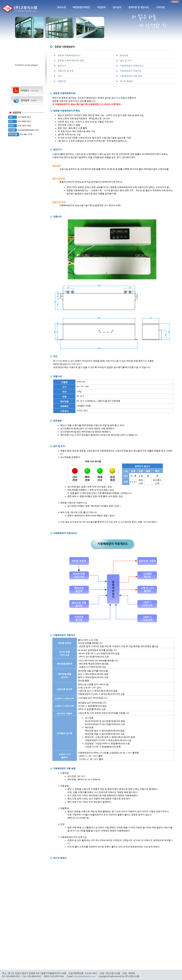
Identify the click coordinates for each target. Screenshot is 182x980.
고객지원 (160, 7)
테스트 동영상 (126, 81)
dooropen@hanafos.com (85, 976)
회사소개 (61, 7)
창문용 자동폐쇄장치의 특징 (71, 61)
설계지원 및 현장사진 (139, 7)
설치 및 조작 (126, 61)
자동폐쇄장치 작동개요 (131, 71)
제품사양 (62, 81)
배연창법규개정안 (81, 7)
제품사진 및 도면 (66, 71)
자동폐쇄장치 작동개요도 (132, 66)
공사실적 (117, 7)
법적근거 (62, 66)
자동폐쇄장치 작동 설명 (131, 76)
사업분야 (101, 7)
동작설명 (124, 55)
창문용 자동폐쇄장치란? (69, 55)
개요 (60, 76)
